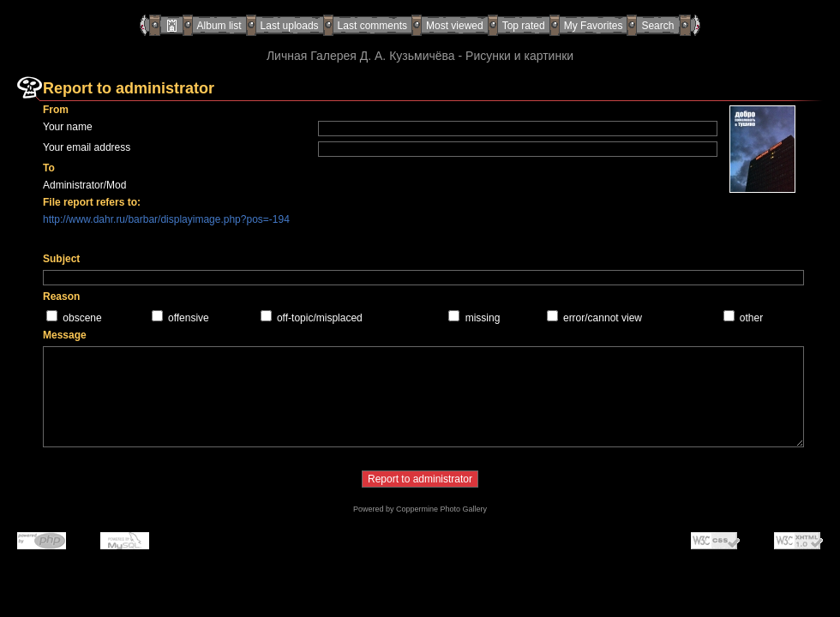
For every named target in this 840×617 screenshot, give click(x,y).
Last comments (372, 26)
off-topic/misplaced (320, 318)
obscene (82, 318)
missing (483, 318)
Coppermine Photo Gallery (441, 509)
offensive (189, 318)
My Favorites (594, 26)
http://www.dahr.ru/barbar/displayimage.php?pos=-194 (166, 219)
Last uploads (290, 26)
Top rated (524, 26)
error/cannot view (603, 318)
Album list (219, 26)
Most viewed (455, 26)
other (751, 318)
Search (657, 26)
